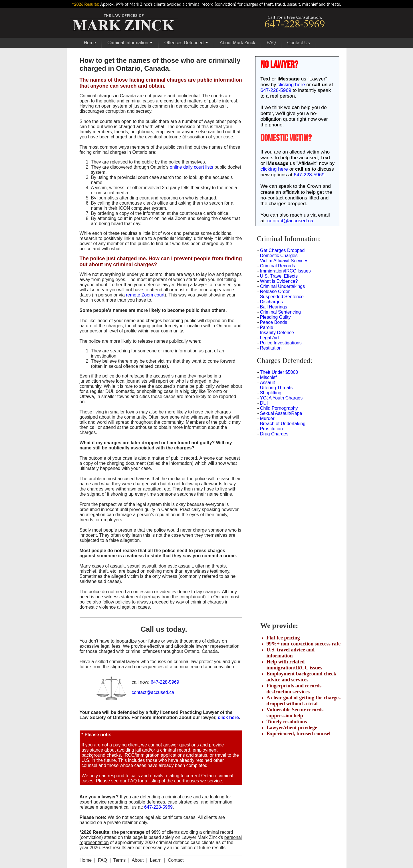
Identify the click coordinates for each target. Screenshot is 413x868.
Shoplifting (271, 393)
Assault (267, 382)
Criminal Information (130, 43)
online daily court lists (192, 167)
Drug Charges (274, 434)
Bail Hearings (274, 307)
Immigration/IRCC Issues (285, 271)
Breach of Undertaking (283, 424)
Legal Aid (269, 338)
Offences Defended (186, 43)
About (138, 860)
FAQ (271, 43)
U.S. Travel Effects (279, 276)
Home (90, 43)
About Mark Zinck (237, 43)
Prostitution (271, 429)
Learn (156, 860)
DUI (264, 403)
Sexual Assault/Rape (281, 413)
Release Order (275, 291)
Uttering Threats (276, 388)
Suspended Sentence (282, 297)
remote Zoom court (145, 295)
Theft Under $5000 (279, 372)
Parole (267, 327)
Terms (120, 860)
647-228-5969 (165, 682)
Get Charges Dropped (282, 250)
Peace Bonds (274, 322)
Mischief (268, 377)
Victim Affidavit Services (284, 261)
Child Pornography (279, 408)
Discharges (271, 302)
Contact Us (298, 43)
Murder (267, 418)
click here (228, 717)
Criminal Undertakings (282, 286)
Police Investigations (281, 343)
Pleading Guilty (275, 317)
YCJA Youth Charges (281, 398)
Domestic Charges (279, 256)
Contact (176, 860)
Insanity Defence (277, 333)
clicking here (291, 84)
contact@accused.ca (153, 692)
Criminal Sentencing (280, 312)
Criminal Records (278, 266)
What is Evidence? (279, 281)
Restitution (271, 348)
